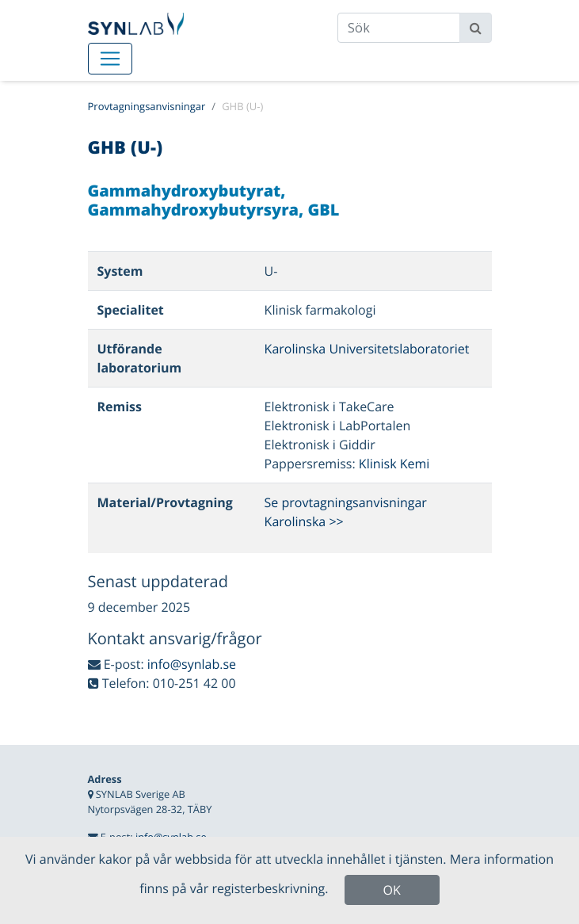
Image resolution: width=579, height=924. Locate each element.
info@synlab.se (192, 664)
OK (392, 890)
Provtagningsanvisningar (147, 106)
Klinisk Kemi (394, 464)
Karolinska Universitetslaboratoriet (367, 349)
